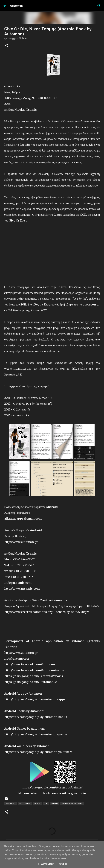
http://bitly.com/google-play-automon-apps (35, 699)
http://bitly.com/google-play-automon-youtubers (38, 752)
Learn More (47, 864)
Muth (55, 804)
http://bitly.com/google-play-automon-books (36, 717)
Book (38, 804)
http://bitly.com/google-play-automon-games (36, 734)
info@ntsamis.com (18, 583)
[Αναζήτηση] (99, 6)
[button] (6, 46)
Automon (16, 6)
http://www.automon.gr (21, 542)
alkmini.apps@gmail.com (23, 519)
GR (46, 804)
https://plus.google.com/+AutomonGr (31, 682)
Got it (63, 864)
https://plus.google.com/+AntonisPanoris (34, 676)
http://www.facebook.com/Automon (30, 664)
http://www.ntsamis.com (22, 589)
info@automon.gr (17, 659)
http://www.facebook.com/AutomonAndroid (35, 670)
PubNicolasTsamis (72, 804)
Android (10, 804)
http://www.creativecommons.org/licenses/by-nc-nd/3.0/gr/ (47, 612)
